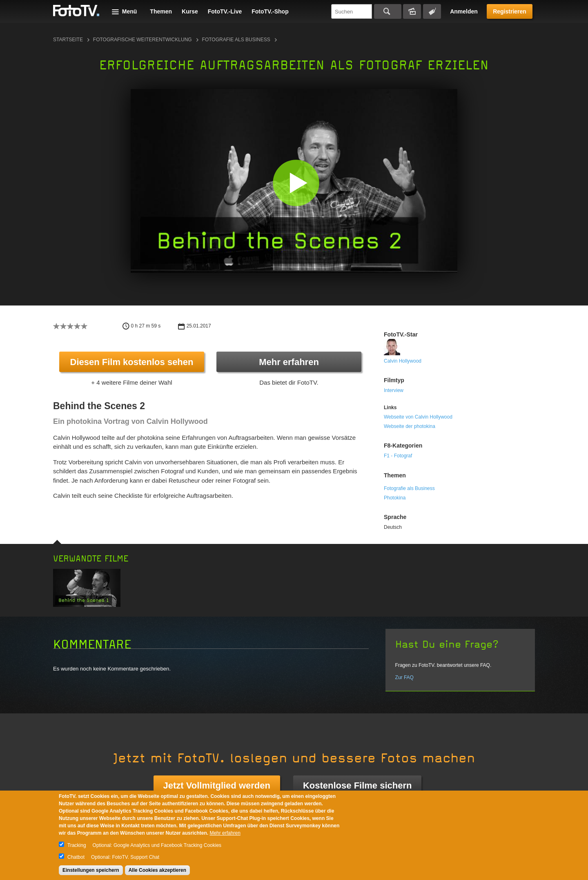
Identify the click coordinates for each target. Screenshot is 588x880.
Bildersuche (412, 11)
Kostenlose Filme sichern (357, 785)
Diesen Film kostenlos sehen (132, 362)
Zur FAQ (404, 677)
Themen (161, 11)
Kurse (190, 11)
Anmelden (464, 11)
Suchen (388, 11)
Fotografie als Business (236, 40)
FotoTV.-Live (225, 11)
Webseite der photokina (410, 426)
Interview (394, 390)
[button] (296, 183)
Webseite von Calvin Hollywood (418, 417)
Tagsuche (432, 11)
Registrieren (510, 11)
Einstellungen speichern (91, 870)
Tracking (77, 845)
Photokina (395, 498)
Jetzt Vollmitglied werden (217, 785)
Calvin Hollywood (403, 361)
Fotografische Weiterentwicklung (143, 40)
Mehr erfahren (289, 362)
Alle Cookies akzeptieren (157, 870)
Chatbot (76, 857)
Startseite (68, 40)
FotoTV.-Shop (270, 11)
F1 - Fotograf (398, 456)
